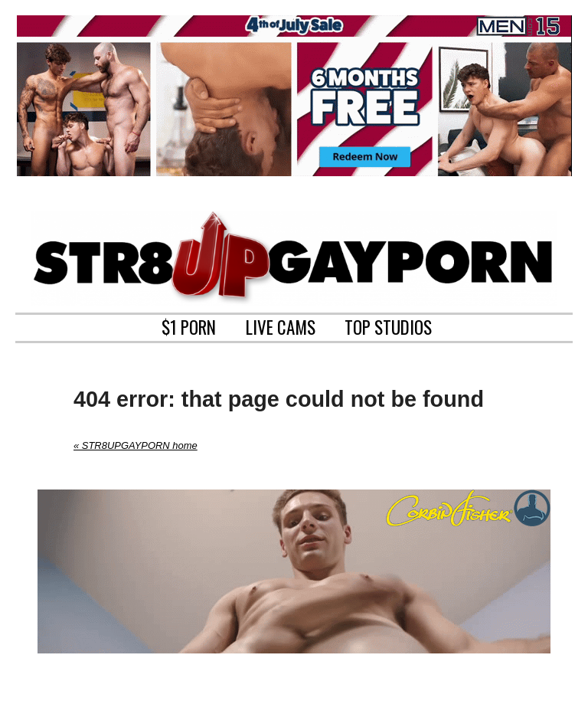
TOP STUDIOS (388, 326)
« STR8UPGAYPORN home (136, 445)
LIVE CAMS (281, 326)
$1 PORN (189, 326)
